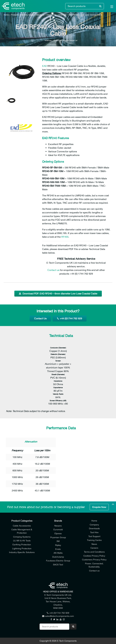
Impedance (58, 381)
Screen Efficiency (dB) (58, 401)
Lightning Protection (22, 548)
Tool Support (94, 536)
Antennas (62, 15)
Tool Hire (94, 532)
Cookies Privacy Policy (94, 556)
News (94, 544)
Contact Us (40, 318)
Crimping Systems (22, 537)
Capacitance (58, 387)
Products (15, 15)
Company (94, 525)
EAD (44, 66)
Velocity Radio (58, 394)
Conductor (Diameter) (58, 348)
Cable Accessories (22, 526)
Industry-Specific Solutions (33, 15)
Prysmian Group (58, 537)
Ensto (58, 549)
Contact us (53, 270)
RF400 (65, 237)
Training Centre (94, 540)
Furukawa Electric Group (58, 561)
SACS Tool (58, 565)
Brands (58, 521)
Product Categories (22, 521)
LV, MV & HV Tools (22, 541)
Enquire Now (99, 507)
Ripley (58, 545)
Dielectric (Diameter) (58, 354)
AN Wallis (58, 553)
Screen (58, 361)
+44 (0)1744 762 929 (70, 318)
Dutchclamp (58, 557)
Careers (94, 548)
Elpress (58, 533)
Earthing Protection (22, 544)
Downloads (94, 528)
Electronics (51, 15)
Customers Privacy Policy (94, 559)
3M (58, 541)
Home (6, 15)
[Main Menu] (110, 7)
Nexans (58, 526)
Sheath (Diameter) (58, 374)
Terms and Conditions (94, 552)
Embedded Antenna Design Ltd (66, 40)
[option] (22, 71)
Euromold (58, 529)
